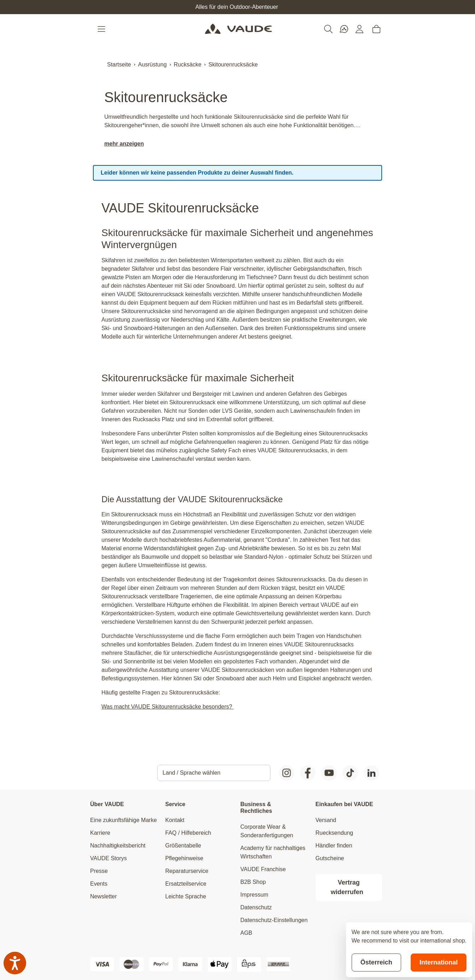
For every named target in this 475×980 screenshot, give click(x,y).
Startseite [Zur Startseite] (119, 64)
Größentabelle (183, 846)
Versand (326, 820)
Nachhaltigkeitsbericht (118, 846)
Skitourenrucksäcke (233, 64)
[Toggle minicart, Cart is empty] (376, 29)
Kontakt (175, 820)
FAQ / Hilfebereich (188, 833)
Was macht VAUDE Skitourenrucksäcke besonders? (168, 707)
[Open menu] (102, 29)
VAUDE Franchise (263, 869)
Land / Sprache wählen (192, 773)
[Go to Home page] (238, 29)
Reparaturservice (187, 871)
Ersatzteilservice (186, 884)
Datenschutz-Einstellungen (274, 920)
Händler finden (334, 846)
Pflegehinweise (184, 858)
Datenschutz (256, 907)
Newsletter (104, 896)
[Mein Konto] (359, 29)
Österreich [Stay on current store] (376, 962)
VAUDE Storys (109, 858)
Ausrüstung (153, 64)
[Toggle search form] (328, 29)
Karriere (100, 833)
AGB (246, 933)
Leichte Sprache (186, 896)
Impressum (254, 895)
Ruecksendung (335, 833)
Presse (99, 871)
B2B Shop (253, 882)
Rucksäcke (188, 64)
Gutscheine (330, 858)
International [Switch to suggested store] (439, 962)
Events (99, 884)
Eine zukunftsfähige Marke (124, 820)
